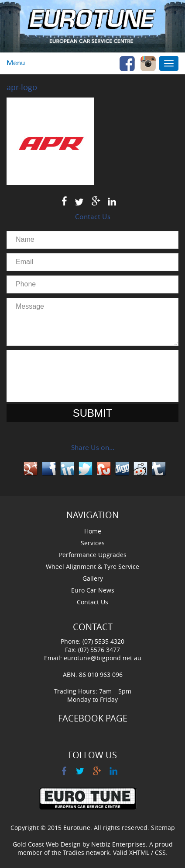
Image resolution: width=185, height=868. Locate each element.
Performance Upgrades (93, 555)
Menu (16, 63)
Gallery (93, 578)
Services (93, 543)
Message (92, 322)
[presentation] (92, 376)
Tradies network (86, 852)
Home (93, 531)
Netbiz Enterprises (118, 844)
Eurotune (77, 828)
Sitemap (163, 828)
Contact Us (92, 602)
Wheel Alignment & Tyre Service (92, 566)
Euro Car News (93, 590)
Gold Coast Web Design (47, 844)
